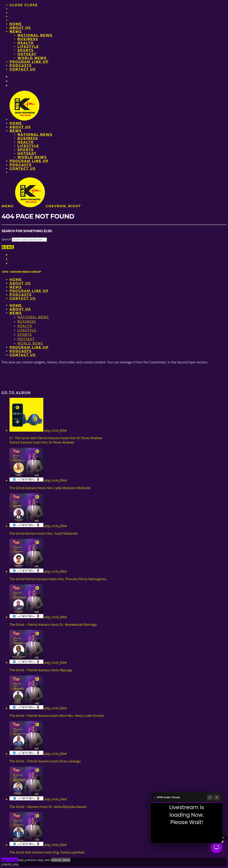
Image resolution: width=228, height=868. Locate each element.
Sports (26, 50)
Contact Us (23, 69)
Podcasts (21, 66)
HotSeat (27, 54)
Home (16, 24)
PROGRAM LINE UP (29, 62)
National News (35, 35)
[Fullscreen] (210, 797)
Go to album (16, 393)
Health (26, 43)
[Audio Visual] (216, 847)
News (16, 32)
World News (32, 58)
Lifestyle (28, 47)
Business (28, 39)
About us (20, 28)
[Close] (217, 797)
